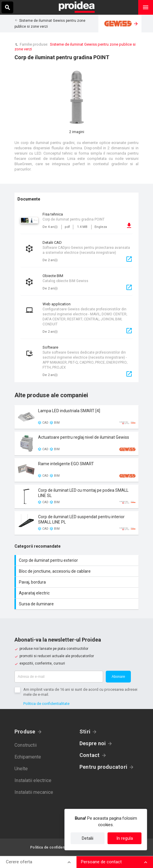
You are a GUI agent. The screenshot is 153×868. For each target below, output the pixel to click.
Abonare (118, 677)
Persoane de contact (101, 862)
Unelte (21, 769)
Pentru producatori (103, 767)
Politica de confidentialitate (46, 704)
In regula (125, 838)
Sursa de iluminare (77, 604)
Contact (90, 755)
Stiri (85, 732)
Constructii (26, 745)
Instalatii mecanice (34, 792)
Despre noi (93, 743)
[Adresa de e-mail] (59, 677)
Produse (25, 732)
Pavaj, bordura (77, 582)
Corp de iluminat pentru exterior (77, 560)
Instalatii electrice (33, 780)
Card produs (76, 417)
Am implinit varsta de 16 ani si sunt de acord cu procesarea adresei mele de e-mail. (80, 692)
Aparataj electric (77, 593)
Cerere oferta (19, 862)
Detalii (88, 838)
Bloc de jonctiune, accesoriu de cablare (77, 571)
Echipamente (28, 757)
